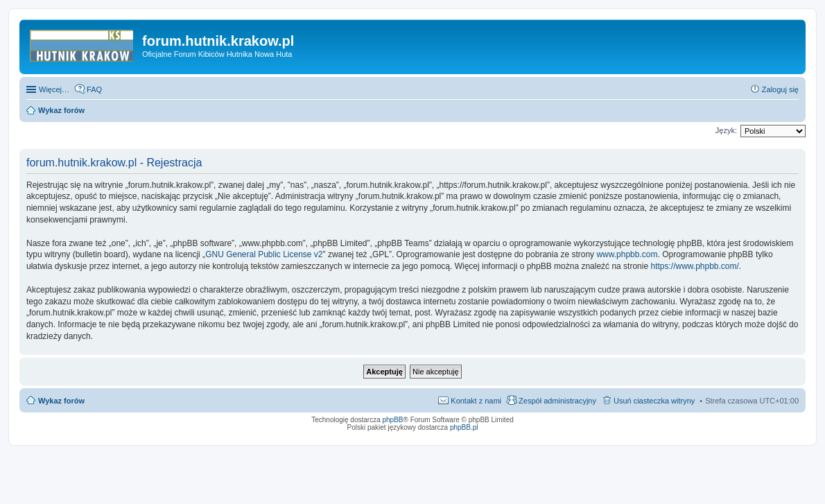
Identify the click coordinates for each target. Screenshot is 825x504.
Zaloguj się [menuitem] (780, 89)
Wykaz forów (61, 401)
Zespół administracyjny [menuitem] (557, 401)
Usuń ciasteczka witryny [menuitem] (654, 401)
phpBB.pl (464, 427)
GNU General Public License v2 (264, 254)
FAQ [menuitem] (94, 89)
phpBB (393, 420)
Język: (726, 130)
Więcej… (54, 89)
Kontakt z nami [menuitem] (476, 401)
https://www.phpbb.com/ (694, 266)
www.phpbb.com (627, 254)
